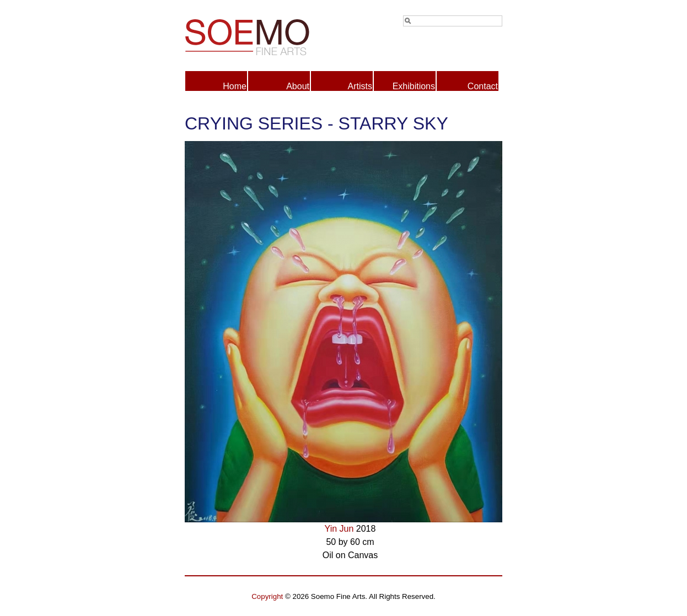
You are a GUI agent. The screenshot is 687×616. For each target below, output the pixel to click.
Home (235, 86)
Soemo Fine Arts (264, 35)
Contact (483, 86)
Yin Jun (339, 529)
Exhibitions (414, 86)
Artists (360, 86)
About (298, 86)
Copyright (267, 596)
